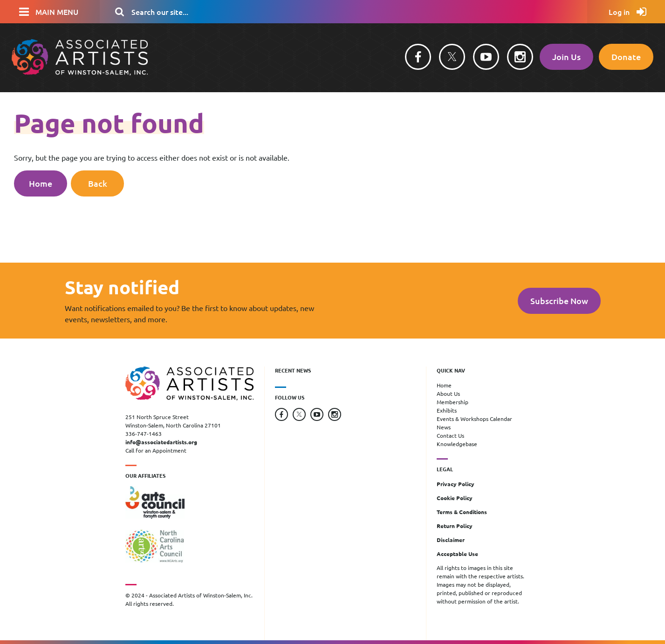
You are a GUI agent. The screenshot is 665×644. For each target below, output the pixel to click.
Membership (452, 402)
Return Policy (455, 526)
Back (98, 183)
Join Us (566, 57)
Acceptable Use (457, 554)
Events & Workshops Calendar (474, 419)
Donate (626, 57)
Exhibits (447, 410)
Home (41, 183)
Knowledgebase (457, 444)
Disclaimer (451, 540)
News (444, 427)
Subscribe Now (559, 301)
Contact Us (450, 435)
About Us (448, 393)
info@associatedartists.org (161, 442)
